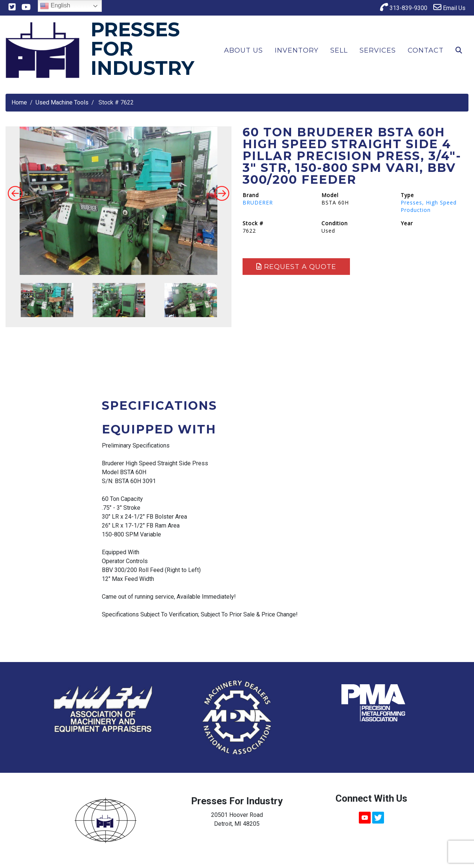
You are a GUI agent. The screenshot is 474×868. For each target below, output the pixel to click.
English (55, 6)
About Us (243, 50)
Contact (426, 50)
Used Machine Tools (62, 102)
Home (19, 102)
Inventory (297, 50)
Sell (339, 50)
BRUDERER (258, 202)
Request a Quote (296, 267)
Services (378, 50)
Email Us (449, 7)
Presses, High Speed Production (429, 206)
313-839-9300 (404, 7)
